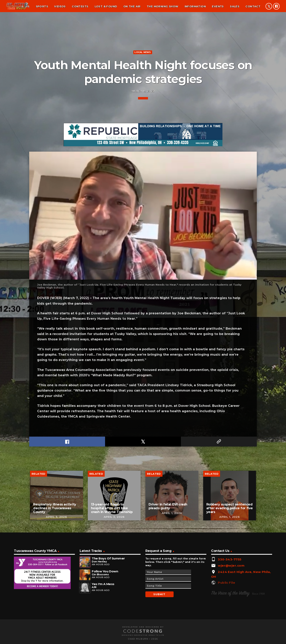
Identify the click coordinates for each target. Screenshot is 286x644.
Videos (60, 6)
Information (195, 6)
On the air (132, 6)
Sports (42, 6)
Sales (235, 6)
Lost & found (106, 6)
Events (218, 6)
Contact (253, 6)
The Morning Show (162, 6)
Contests (80, 6)
